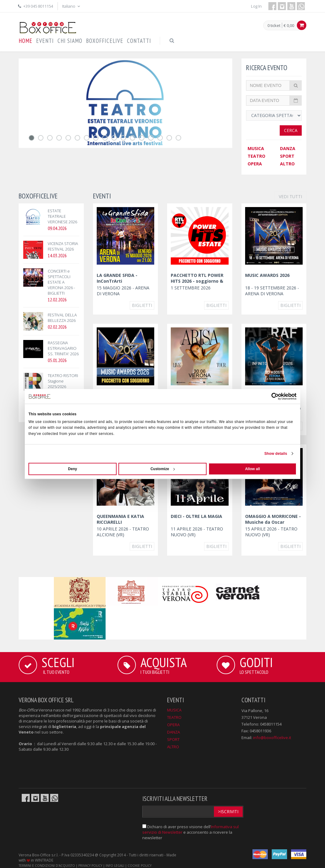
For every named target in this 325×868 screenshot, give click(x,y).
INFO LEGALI (115, 866)
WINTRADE (44, 860)
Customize (163, 469)
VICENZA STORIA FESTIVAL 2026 (63, 246)
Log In (256, 6)
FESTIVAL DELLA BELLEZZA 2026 (62, 318)
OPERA (255, 164)
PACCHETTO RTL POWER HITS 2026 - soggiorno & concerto (197, 281)
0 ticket (274, 26)
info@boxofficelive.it (272, 738)
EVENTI (45, 41)
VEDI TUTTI (290, 196)
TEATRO (256, 156)
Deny (72, 469)
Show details (276, 454)
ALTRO (287, 164)
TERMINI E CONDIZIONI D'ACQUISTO (47, 866)
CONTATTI (139, 41)
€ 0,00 (289, 25)
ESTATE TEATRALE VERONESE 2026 (62, 216)
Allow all (253, 469)
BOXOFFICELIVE (105, 41)
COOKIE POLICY (140, 866)
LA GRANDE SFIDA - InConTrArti (117, 278)
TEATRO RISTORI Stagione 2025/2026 (63, 381)
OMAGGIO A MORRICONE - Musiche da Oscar (273, 519)
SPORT (287, 156)
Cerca (291, 130)
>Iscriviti (228, 811)
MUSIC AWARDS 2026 (267, 275)
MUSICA (256, 148)
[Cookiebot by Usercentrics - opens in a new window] (270, 396)
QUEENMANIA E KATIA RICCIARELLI (120, 519)
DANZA (288, 148)
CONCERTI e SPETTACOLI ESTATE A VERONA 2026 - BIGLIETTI (61, 282)
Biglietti (142, 305)
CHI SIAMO (70, 41)
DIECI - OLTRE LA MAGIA (196, 516)
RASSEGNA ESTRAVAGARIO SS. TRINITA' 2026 (63, 348)
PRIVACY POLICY (90, 866)
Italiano (72, 6)
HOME (26, 41)
